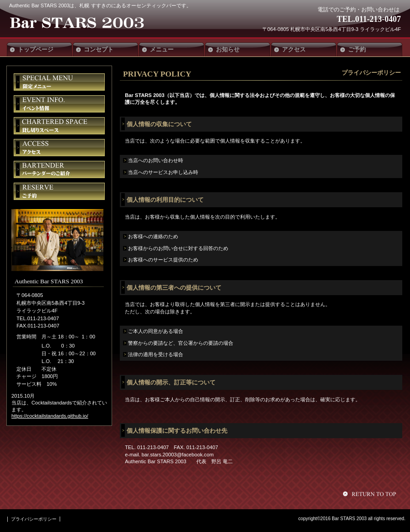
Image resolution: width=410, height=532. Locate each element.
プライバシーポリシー (34, 519)
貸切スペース (59, 126)
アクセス (59, 148)
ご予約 (59, 191)
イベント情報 (59, 104)
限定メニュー (59, 82)
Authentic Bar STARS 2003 (77, 24)
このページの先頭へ (371, 494)
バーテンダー (59, 169)
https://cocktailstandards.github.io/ (50, 416)
